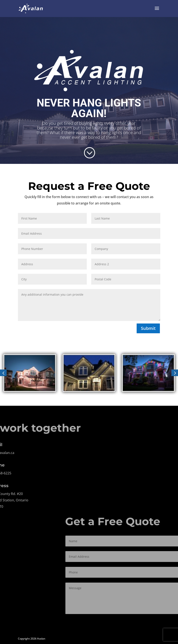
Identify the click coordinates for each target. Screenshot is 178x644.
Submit (148, 328)
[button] (3, 373)
